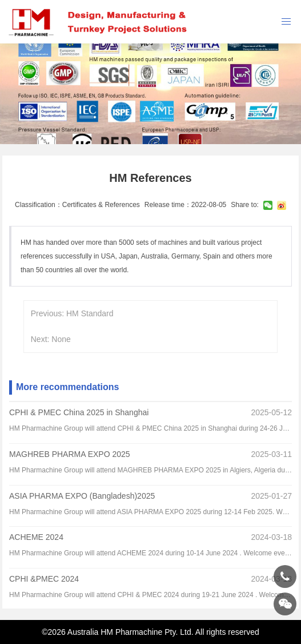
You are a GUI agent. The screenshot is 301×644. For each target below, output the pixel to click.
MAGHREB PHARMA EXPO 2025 (70, 454)
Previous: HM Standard (72, 313)
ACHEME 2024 (36, 537)
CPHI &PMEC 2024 (44, 579)
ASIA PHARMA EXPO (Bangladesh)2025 (82, 496)
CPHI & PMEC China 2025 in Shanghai (79, 412)
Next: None (51, 339)
